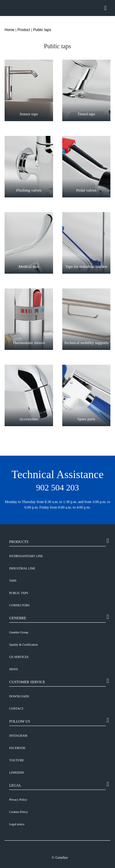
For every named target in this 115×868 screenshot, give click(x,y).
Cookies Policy (19, 812)
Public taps (42, 30)
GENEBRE (18, 618)
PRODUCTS (19, 542)
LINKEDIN (17, 773)
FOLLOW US (20, 721)
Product (24, 30)
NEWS (13, 669)
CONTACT (16, 709)
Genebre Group (19, 632)
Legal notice (17, 824)
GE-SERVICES (19, 657)
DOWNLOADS (19, 696)
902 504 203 (58, 488)
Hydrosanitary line (26, 556)
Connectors (19, 605)
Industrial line (22, 568)
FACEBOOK (17, 748)
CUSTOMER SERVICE (27, 682)
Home (10, 30)
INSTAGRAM (18, 736)
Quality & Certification (23, 645)
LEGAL (15, 785)
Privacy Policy (18, 800)
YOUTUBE (17, 760)
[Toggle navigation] (105, 8)
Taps (13, 581)
